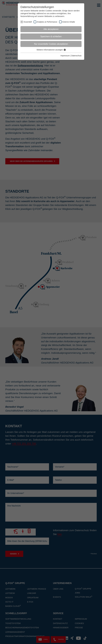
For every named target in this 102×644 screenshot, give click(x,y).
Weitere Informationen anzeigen (51, 50)
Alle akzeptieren (51, 29)
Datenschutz (76, 56)
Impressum (65, 56)
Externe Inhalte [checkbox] (69, 22)
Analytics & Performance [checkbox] (47, 22)
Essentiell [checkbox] (28, 22)
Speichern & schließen (51, 36)
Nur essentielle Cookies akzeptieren (51, 44)
